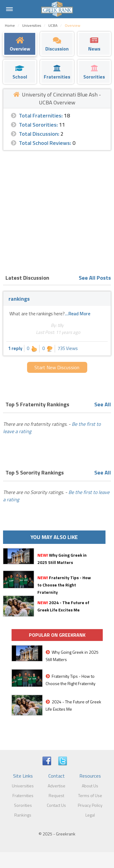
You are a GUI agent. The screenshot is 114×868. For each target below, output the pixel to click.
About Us (90, 786)
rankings (19, 299)
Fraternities (23, 795)
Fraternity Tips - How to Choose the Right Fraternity (64, 585)
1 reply (15, 348)
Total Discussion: (39, 134)
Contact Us (56, 805)
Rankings (23, 815)
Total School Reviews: (45, 143)
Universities (23, 786)
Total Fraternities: (41, 116)
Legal (90, 815)
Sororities (23, 805)
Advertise (57, 786)
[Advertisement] (57, 210)
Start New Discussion (57, 367)
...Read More (78, 314)
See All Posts (95, 278)
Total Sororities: (38, 125)
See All (103, 404)
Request (56, 795)
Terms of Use (90, 795)
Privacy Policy (90, 805)
